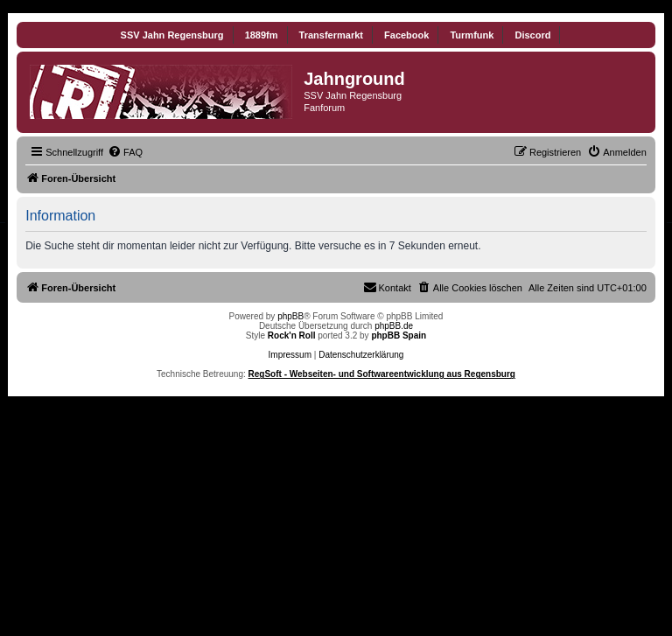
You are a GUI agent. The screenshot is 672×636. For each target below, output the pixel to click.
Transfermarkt (331, 35)
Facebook (406, 35)
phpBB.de (394, 326)
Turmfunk (472, 35)
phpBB (290, 316)
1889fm (262, 35)
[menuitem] (125, 152)
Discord (532, 35)
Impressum (290, 355)
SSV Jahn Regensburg (172, 35)
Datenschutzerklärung (361, 355)
